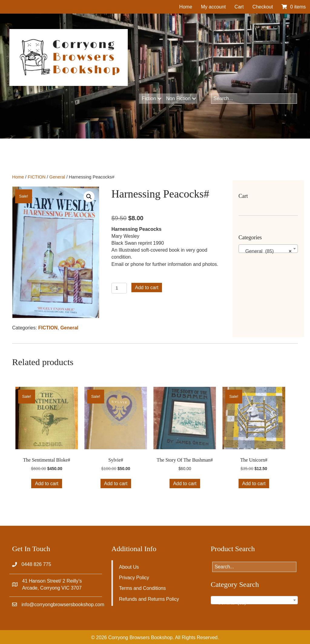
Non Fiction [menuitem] (178, 98)
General (57, 177)
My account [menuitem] (213, 7)
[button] (159, 99)
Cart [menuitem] (239, 7)
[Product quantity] (119, 288)
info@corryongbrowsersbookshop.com (63, 605)
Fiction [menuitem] (149, 98)
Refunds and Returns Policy (149, 599)
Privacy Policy (134, 578)
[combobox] (268, 249)
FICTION (37, 177)
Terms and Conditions (142, 588)
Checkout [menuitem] (263, 7)
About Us (129, 567)
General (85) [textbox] (266, 251)
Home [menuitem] (186, 7)
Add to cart (147, 288)
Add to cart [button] (46, 484)
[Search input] (254, 99)
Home (18, 177)
